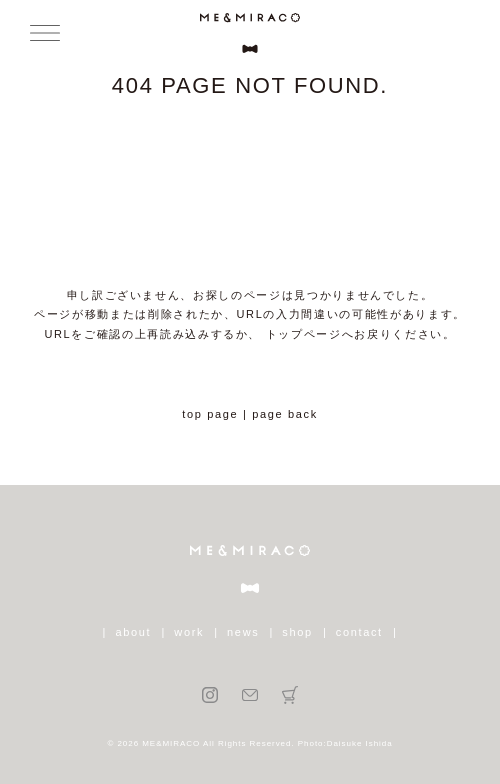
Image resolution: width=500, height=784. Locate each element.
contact (359, 632)
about (134, 632)
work (189, 632)
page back (285, 414)
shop (297, 632)
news (243, 632)
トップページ (304, 334)
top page (210, 414)
